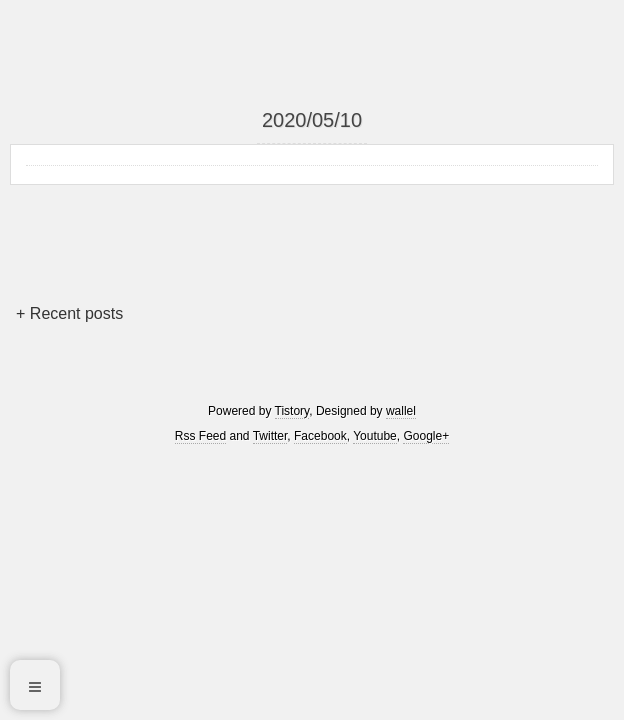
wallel (401, 411)
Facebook (320, 436)
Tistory (292, 411)
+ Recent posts (69, 313)
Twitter (270, 436)
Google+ (426, 436)
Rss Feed (200, 436)
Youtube (375, 436)
